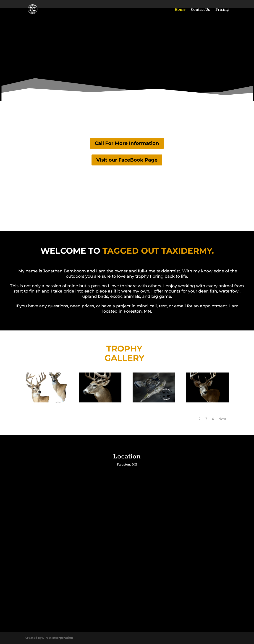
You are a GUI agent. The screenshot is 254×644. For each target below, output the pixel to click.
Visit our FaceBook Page (127, 160)
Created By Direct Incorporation (49, 638)
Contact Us (200, 10)
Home (180, 10)
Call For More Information (127, 143)
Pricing (222, 10)
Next (222, 419)
